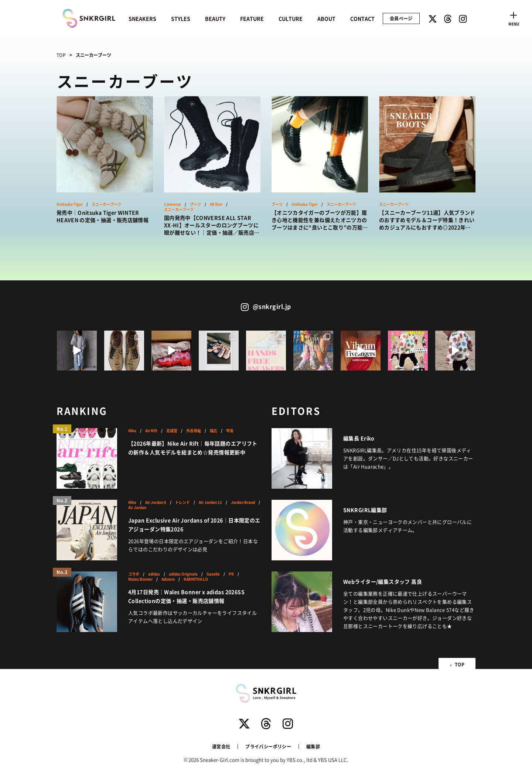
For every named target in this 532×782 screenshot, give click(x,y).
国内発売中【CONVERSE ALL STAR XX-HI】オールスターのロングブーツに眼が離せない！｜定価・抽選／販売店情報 (212, 225)
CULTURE (291, 18)
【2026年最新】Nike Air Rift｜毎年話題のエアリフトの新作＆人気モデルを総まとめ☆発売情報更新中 (193, 448)
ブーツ (195, 204)
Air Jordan (137, 508)
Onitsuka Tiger (70, 204)
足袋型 (172, 431)
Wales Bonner (140, 579)
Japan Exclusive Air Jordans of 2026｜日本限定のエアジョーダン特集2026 (194, 525)
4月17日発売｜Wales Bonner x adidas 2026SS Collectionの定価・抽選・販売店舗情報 (186, 596)
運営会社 (221, 746)
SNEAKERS (142, 18)
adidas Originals (183, 574)
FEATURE (252, 18)
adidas (154, 574)
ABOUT (326, 18)
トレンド (183, 502)
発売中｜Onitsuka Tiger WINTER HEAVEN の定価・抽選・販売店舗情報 (103, 216)
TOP (61, 55)
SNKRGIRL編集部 (365, 510)
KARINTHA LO (196, 579)
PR (231, 574)
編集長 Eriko (359, 438)
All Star (216, 204)
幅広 (214, 431)
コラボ (134, 574)
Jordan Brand (243, 502)
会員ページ (401, 18)
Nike (132, 431)
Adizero (168, 579)
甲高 (230, 431)
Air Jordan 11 (210, 502)
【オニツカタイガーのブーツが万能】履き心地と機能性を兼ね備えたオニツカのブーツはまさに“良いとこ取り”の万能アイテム (320, 220)
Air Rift (151, 431)
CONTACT (362, 18)
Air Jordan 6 (156, 502)
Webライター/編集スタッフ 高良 (383, 581)
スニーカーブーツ (106, 204)
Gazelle (213, 574)
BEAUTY (215, 18)
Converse (173, 204)
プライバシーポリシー (268, 746)
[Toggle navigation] (514, 18)
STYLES (181, 18)
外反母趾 (194, 431)
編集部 (313, 746)
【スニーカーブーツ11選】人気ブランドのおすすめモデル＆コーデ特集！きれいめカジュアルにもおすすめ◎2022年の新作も (427, 220)
